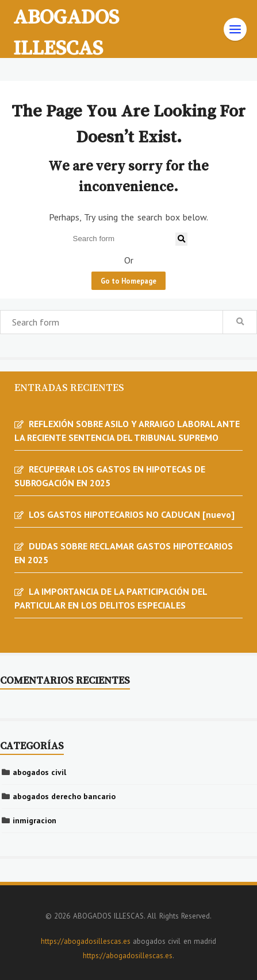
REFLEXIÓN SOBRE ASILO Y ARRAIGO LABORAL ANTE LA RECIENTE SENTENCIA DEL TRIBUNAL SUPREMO (127, 431)
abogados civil (39, 772)
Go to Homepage (128, 281)
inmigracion (34, 820)
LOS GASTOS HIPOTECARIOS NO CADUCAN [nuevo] (132, 514)
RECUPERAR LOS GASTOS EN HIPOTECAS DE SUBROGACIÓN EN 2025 (110, 476)
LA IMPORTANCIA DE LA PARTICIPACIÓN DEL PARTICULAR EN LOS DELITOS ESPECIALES (111, 598)
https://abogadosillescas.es (86, 941)
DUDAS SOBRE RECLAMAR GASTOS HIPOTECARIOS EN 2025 (124, 553)
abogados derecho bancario (64, 796)
